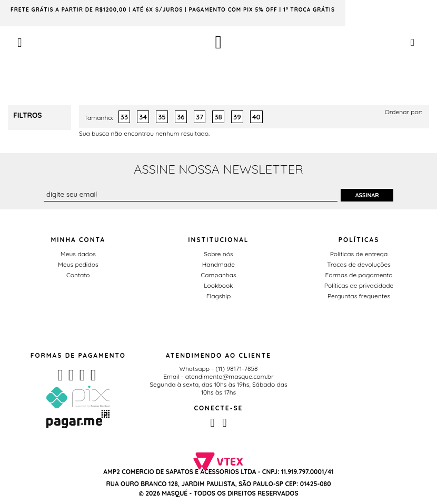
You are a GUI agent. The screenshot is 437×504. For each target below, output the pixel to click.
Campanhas (218, 275)
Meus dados (78, 254)
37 (200, 117)
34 (143, 117)
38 (218, 117)
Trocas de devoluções (359, 264)
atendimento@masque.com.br (230, 376)
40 (256, 117)
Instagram (224, 423)
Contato (78, 275)
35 (162, 117)
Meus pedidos (78, 264)
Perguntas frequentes (359, 296)
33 (124, 117)
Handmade (219, 264)
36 (181, 117)
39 (237, 117)
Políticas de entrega (359, 254)
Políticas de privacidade (359, 285)
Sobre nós (219, 254)
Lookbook (218, 285)
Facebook (212, 423)
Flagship (219, 296)
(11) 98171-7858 (236, 369)
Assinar (367, 195)
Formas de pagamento (359, 275)
